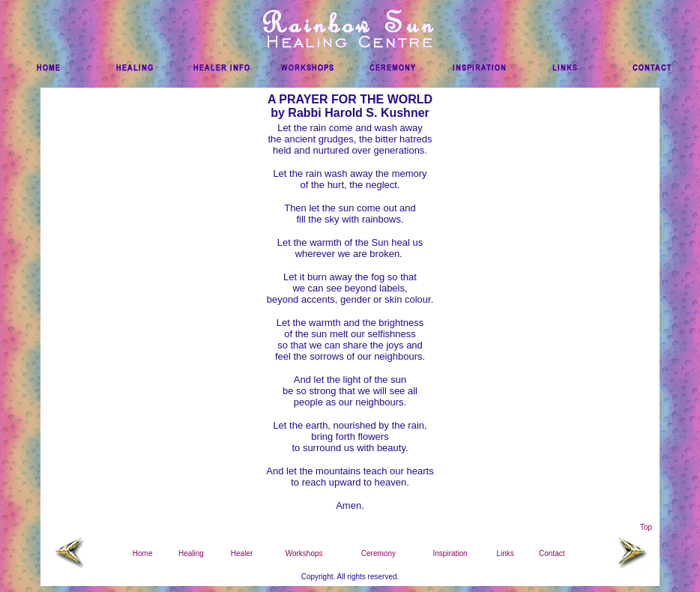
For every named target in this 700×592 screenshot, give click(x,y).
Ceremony (378, 553)
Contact (552, 553)
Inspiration (450, 553)
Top (646, 527)
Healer (242, 553)
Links (505, 553)
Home (143, 553)
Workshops (304, 553)
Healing (191, 553)
